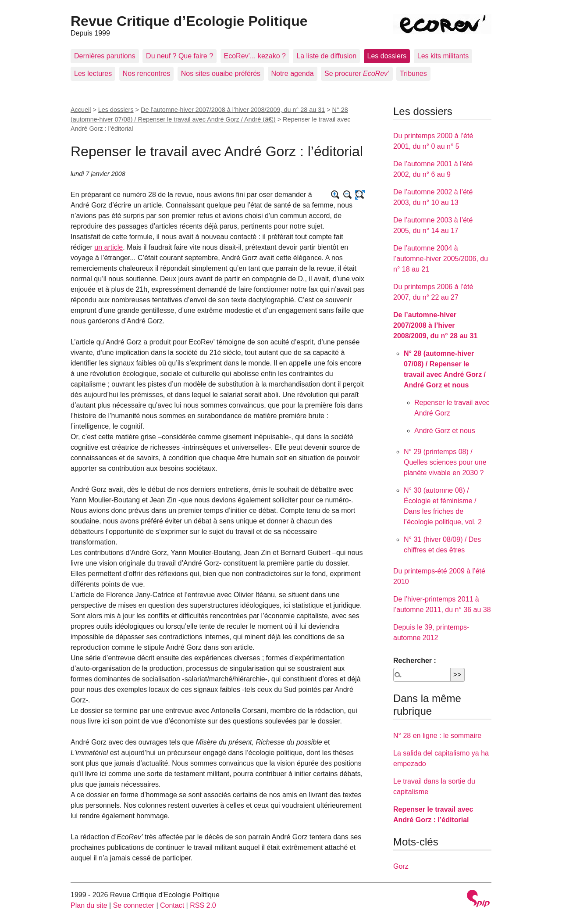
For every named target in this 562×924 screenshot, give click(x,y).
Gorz (401, 866)
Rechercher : (415, 661)
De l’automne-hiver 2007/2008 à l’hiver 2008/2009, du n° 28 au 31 (233, 110)
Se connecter (134, 905)
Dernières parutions (105, 56)
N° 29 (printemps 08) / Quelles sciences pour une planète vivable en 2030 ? (445, 462)
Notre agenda (293, 73)
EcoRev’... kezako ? (255, 56)
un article (108, 247)
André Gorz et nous (445, 431)
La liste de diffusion (326, 56)
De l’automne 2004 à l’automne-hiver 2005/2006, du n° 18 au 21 (441, 259)
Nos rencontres (147, 73)
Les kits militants (443, 56)
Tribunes (413, 73)
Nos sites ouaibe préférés (221, 73)
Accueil (81, 110)
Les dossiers (387, 56)
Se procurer (357, 73)
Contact (172, 905)
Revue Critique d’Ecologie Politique (189, 21)
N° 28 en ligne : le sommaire (437, 736)
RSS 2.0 (203, 905)
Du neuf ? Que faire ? (180, 56)
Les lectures (93, 73)
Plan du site (89, 905)
